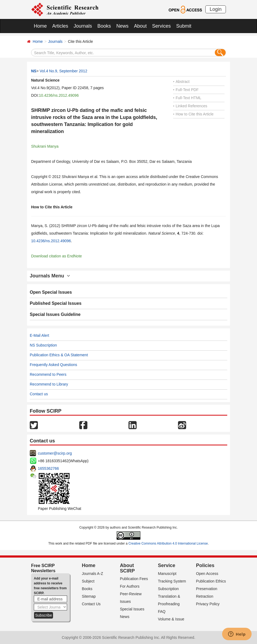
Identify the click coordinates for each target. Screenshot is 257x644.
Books (104, 26)
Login (216, 9)
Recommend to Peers (48, 374)
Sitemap (89, 596)
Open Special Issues (51, 292)
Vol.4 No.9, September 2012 (64, 71)
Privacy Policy (208, 604)
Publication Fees (134, 579)
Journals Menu (50, 276)
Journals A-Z (93, 574)
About (140, 26)
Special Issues (132, 609)
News (122, 26)
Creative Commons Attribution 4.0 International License (168, 543)
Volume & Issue (171, 619)
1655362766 (48, 468)
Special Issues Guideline (55, 314)
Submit (184, 26)
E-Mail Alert (39, 335)
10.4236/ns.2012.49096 (59, 95)
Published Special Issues (56, 303)
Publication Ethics (211, 581)
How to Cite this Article (193, 114)
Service (167, 565)
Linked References (190, 106)
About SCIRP (127, 568)
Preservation (207, 589)
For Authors (130, 586)
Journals (83, 26)
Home (40, 26)
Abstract (181, 82)
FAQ (162, 611)
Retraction (205, 596)
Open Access (207, 574)
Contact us (39, 394)
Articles (60, 26)
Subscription (168, 589)
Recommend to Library (49, 384)
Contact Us (91, 604)
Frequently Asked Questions (53, 365)
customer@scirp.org (55, 453)
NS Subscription (43, 345)
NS (34, 71)
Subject (88, 581)
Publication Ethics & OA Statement (59, 355)
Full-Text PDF (186, 90)
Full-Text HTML (187, 98)
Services (161, 26)
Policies (205, 565)
